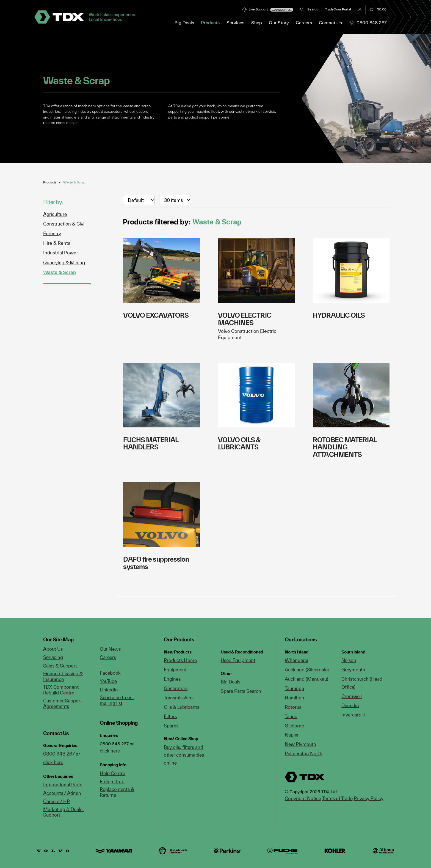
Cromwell (352, 696)
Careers (304, 23)
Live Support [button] (268, 9)
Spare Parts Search (241, 691)
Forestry (52, 233)
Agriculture (55, 214)
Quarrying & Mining (64, 263)
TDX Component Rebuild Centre (61, 690)
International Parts (63, 785)
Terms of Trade (337, 798)
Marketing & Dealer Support (64, 812)
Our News (110, 649)
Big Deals (184, 23)
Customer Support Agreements (63, 704)
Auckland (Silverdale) (307, 670)
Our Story (279, 23)
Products (50, 182)
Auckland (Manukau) (306, 679)
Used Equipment (238, 660)
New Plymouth (300, 744)
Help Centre (112, 773)
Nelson (349, 660)
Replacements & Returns (117, 792)
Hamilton (295, 698)
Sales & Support (60, 666)
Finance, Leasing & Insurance (63, 676)
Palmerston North (304, 753)
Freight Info (112, 782)
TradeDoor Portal (338, 9)
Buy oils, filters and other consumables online (184, 755)
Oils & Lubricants (182, 707)
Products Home (180, 660)
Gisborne (294, 726)
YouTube (108, 681)
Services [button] (235, 23)
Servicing (53, 657)
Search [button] (309, 9)
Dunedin (350, 705)
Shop (257, 23)
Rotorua (293, 707)
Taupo (291, 716)
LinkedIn (109, 690)
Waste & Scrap (74, 182)
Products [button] (210, 23)
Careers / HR (56, 801)
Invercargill (353, 715)
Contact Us (330, 23)
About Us (53, 649)
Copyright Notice (303, 798)
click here (53, 762)
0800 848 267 (368, 23)
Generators (176, 688)
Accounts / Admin (62, 793)
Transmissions (179, 698)
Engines (172, 679)
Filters (170, 716)
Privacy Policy (369, 798)
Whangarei (296, 660)
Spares (171, 726)
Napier (292, 735)
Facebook (110, 673)
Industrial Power (61, 253)
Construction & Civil (64, 224)
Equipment (175, 670)
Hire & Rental (57, 243)
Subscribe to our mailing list (117, 700)
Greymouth (353, 670)
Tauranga (294, 688)
